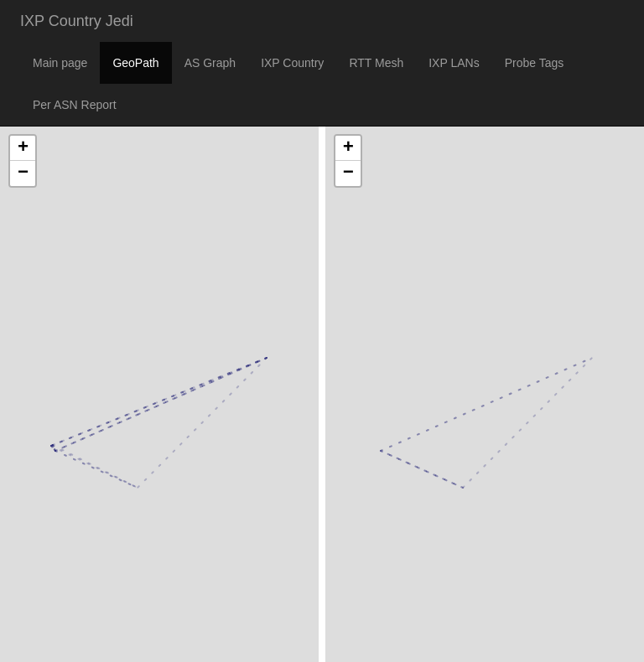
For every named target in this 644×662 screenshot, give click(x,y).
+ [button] (23, 148)
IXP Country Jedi (77, 21)
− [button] (23, 173)
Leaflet (18, 628)
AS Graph (210, 63)
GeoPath (135, 63)
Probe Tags (535, 63)
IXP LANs (454, 63)
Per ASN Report (75, 105)
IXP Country (292, 63)
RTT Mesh (376, 63)
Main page (60, 63)
